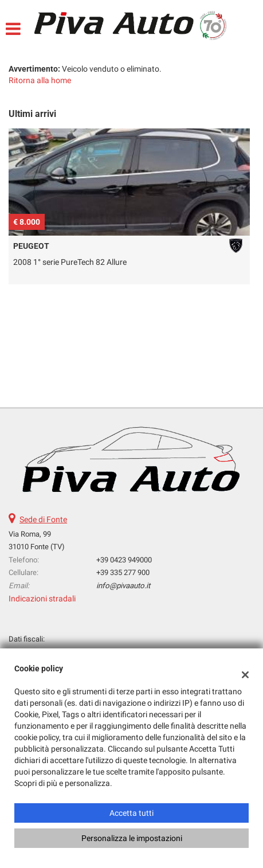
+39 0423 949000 (124, 560)
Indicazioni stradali (42, 599)
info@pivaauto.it (123, 586)
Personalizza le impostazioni (132, 838)
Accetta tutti (131, 813)
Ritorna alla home (40, 80)
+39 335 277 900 (123, 572)
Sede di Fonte (43, 519)
